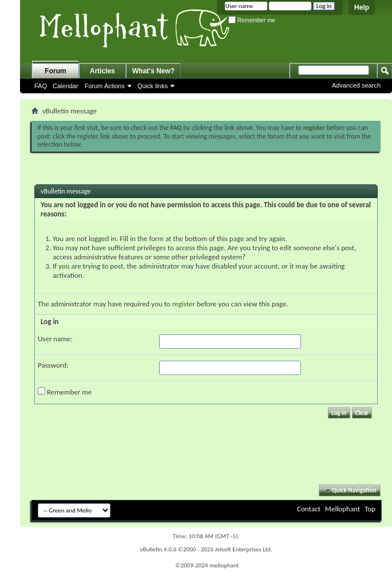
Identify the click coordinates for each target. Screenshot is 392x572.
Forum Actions (105, 86)
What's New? (153, 71)
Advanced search (356, 85)
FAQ (41, 86)
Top (370, 509)
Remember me (252, 20)
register (184, 304)
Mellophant (342, 509)
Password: (53, 365)
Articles (102, 71)
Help (362, 7)
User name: (55, 339)
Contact (309, 509)
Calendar (66, 86)
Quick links (153, 86)
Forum (55, 71)
